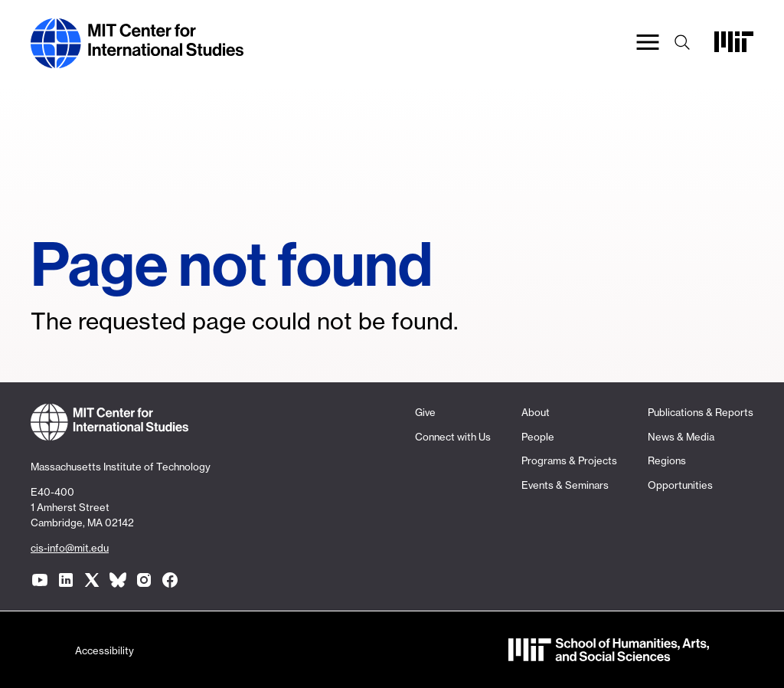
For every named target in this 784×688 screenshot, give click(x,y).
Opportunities (680, 485)
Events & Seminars (565, 485)
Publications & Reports (701, 412)
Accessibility (105, 650)
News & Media (681, 437)
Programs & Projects (569, 460)
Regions (667, 460)
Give (425, 412)
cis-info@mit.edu (70, 548)
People (538, 437)
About (536, 412)
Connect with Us (453, 437)
